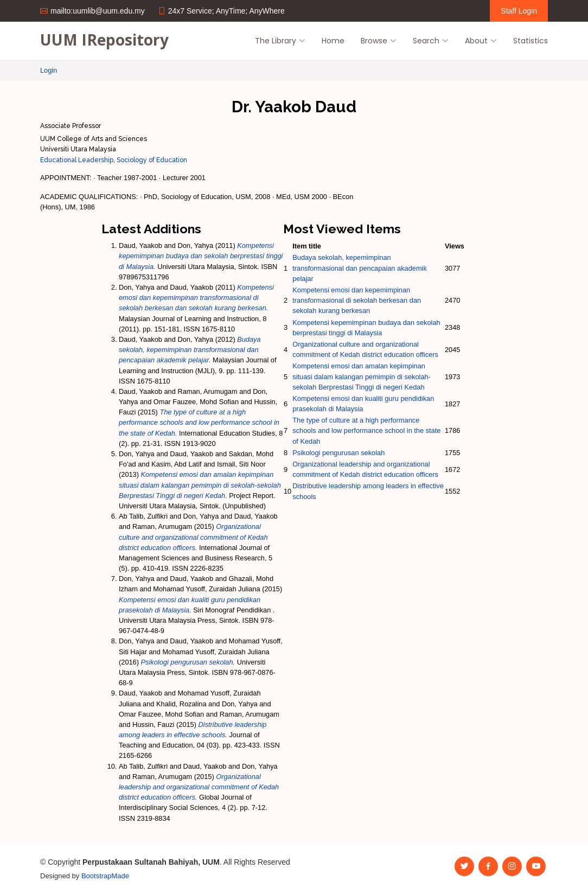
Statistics (531, 41)
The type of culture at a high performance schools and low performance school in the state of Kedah (366, 430)
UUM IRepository (104, 40)
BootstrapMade (105, 876)
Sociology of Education (152, 160)
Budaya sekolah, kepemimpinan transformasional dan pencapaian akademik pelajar (360, 268)
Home (333, 41)
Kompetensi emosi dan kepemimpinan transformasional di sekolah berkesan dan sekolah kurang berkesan (357, 300)
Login (49, 70)
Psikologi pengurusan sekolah (338, 453)
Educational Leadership (77, 160)
